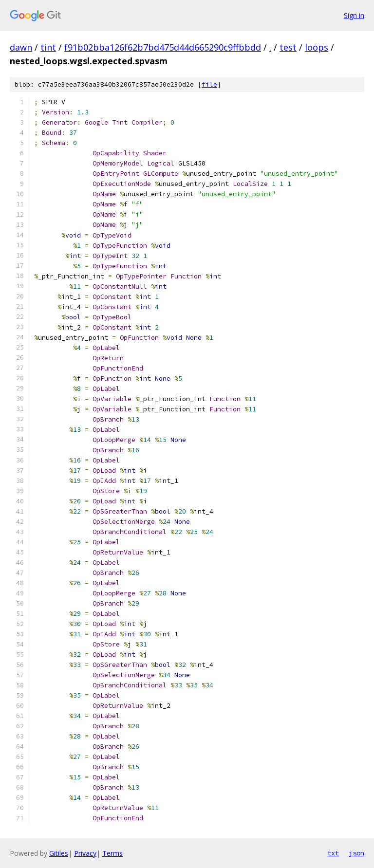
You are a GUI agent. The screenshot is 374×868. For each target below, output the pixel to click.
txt (333, 853)
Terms (112, 853)
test (288, 47)
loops (317, 47)
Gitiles (59, 853)
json (356, 853)
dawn (21, 47)
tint (48, 47)
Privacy (85, 853)
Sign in (354, 15)
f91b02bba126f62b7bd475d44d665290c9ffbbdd (163, 47)
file (209, 84)
